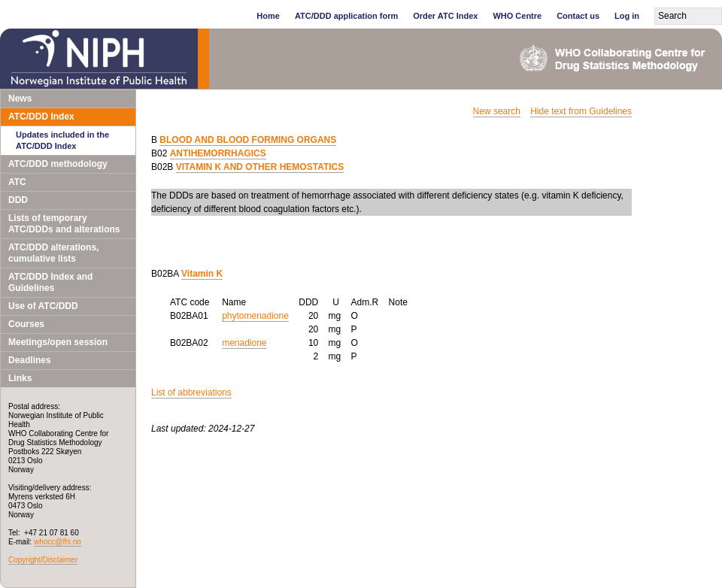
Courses (26, 324)
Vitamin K (202, 274)
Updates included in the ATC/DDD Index (62, 140)
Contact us (578, 16)
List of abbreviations (191, 393)
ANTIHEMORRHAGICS (218, 153)
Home (268, 16)
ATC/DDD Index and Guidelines (50, 282)
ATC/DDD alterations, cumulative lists (53, 253)
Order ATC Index (445, 16)
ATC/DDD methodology (58, 164)
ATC (17, 182)
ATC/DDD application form (346, 16)
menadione (244, 343)
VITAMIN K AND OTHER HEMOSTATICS (260, 167)
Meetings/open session (58, 342)
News (20, 99)
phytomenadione (255, 316)
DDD (18, 200)
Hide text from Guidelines (581, 111)
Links (20, 378)
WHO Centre (517, 16)
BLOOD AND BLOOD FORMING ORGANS (248, 140)
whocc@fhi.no (58, 542)
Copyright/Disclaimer (43, 560)
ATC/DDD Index (41, 117)
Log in (627, 16)
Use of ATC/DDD (43, 306)
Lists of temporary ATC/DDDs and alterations (64, 224)
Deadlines (30, 360)
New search (497, 111)
